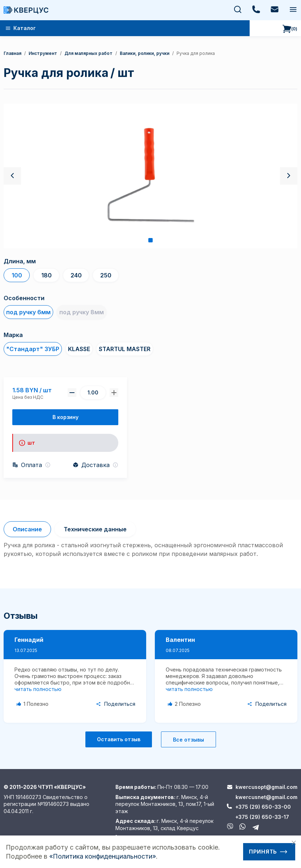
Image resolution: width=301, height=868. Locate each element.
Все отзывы (188, 740)
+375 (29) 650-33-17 (262, 817)
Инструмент (43, 53)
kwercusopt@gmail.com (266, 787)
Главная (12, 53)
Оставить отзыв (119, 739)
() (290, 29)
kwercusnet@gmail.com (266, 797)
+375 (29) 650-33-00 (263, 807)
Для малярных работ (88, 53)
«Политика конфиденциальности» (103, 856)
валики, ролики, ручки (145, 53)
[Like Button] (34, 704)
